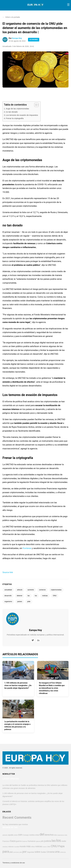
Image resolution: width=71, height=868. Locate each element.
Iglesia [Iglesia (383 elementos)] (38, 841)
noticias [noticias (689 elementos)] (39, 846)
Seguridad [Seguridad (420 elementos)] (31, 852)
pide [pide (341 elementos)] (21, 852)
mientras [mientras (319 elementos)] (5, 847)
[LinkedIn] (38, 640)
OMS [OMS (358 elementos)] (49, 847)
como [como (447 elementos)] (16, 835)
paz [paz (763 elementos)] (11, 852)
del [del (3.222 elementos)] (42, 834)
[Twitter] (33, 640)
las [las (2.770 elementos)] (54, 841)
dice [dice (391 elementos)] (56, 835)
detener (20, 596)
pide (29, 601)
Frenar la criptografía (15, 118)
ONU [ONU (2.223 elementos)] (54, 846)
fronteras (27, 548)
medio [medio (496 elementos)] (64, 841)
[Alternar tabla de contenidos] (35, 105)
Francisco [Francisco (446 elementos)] (6, 841)
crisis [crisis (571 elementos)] (37, 835)
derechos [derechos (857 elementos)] (49, 835)
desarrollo (8, 596)
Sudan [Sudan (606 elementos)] (44, 852)
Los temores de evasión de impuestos (22, 115)
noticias (45, 596)
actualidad (8, 590)
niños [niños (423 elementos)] (33, 847)
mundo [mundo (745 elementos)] (23, 846)
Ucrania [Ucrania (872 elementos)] (51, 852)
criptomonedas (56, 590)
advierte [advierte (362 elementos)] (5, 835)
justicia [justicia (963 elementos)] (48, 841)
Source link (8, 572)
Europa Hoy (17, 38)
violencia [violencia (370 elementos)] (63, 852)
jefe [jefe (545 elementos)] (42, 841)
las (29, 596)
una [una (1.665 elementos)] (57, 852)
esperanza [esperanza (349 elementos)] (61, 835)
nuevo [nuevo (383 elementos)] (45, 847)
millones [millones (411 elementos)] (11, 847)
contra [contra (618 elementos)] (32, 835)
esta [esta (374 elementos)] (66, 835)
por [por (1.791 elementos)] (24, 852)
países (20, 601)
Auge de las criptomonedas (17, 109)
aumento (31, 590)
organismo (8, 601)
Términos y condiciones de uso (14, 863)
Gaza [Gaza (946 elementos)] (13, 841)
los (36, 596)
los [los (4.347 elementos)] (59, 840)
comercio (42, 590)
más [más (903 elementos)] (28, 846)
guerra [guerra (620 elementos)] (19, 841)
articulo (20, 590)
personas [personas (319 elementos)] (16, 852)
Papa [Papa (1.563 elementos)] (61, 846)
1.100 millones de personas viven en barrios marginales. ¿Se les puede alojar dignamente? (18, 685)
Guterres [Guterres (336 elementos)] (25, 841)
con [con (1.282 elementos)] (20, 835)
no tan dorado (12, 112)
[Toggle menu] (68, 5)
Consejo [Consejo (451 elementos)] (26, 835)
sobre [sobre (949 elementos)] (37, 852)
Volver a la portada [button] (11, 17)
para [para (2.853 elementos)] (6, 852)
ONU (55, 596)
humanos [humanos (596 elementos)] (32, 841)
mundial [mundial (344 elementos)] (17, 847)
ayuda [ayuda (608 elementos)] (11, 835)
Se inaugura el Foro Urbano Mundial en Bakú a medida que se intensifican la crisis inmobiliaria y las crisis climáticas (52, 688)
